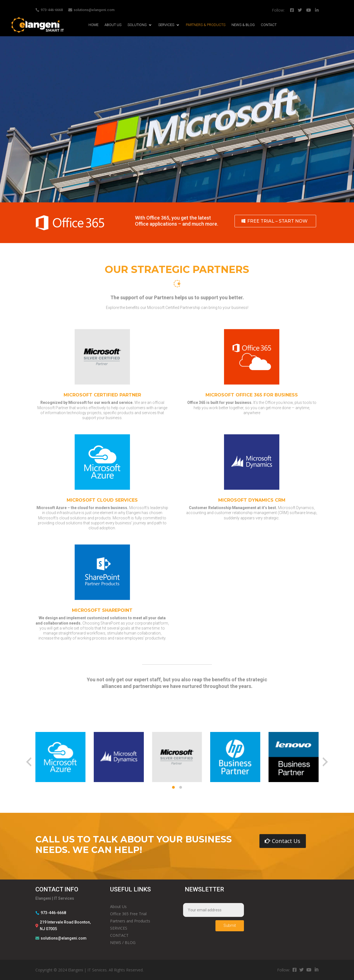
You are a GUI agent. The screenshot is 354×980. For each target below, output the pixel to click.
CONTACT (269, 25)
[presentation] (29, 762)
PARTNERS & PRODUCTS (206, 25)
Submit (230, 925)
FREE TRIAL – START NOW (277, 221)
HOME (93, 25)
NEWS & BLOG (243, 25)
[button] (173, 787)
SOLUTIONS (137, 25)
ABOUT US (113, 25)
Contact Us (286, 841)
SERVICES (166, 25)
